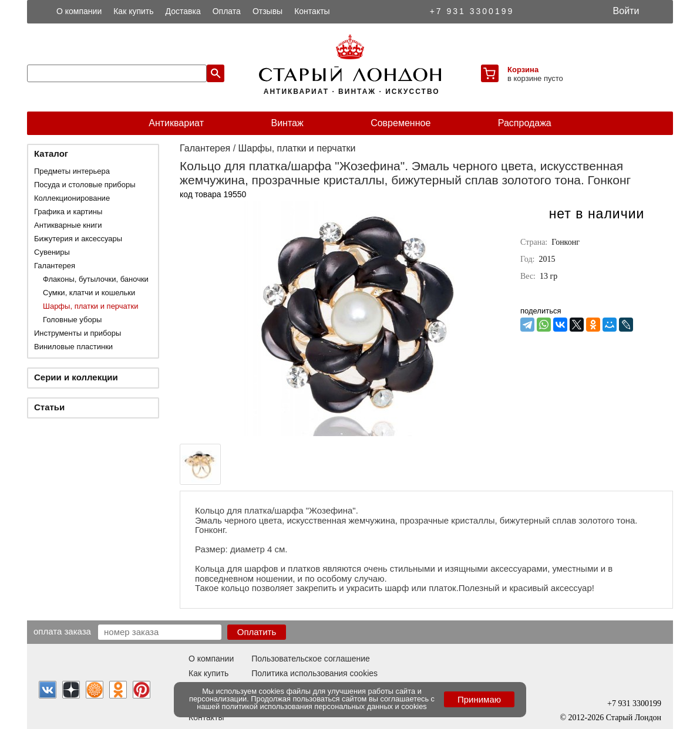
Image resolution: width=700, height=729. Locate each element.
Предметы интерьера (72, 171)
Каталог (51, 153)
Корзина (523, 70)
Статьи (49, 407)
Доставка (183, 11)
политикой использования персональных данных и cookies (324, 706)
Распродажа (525, 123)
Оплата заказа (62, 631)
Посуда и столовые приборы (85, 185)
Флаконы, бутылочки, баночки (96, 279)
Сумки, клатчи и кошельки (89, 293)
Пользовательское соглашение (311, 659)
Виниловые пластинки (73, 347)
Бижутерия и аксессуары (78, 239)
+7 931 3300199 (472, 11)
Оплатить (257, 632)
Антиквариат (176, 123)
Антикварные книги (68, 225)
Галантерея (55, 266)
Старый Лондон (634, 718)
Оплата (227, 11)
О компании (79, 11)
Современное (401, 123)
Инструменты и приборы (78, 333)
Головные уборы (72, 320)
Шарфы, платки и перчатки (90, 306)
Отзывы (267, 11)
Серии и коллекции (76, 377)
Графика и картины (68, 212)
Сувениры (52, 252)
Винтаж (287, 123)
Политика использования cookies (314, 673)
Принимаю (479, 699)
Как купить (133, 11)
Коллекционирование (72, 198)
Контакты (312, 11)
